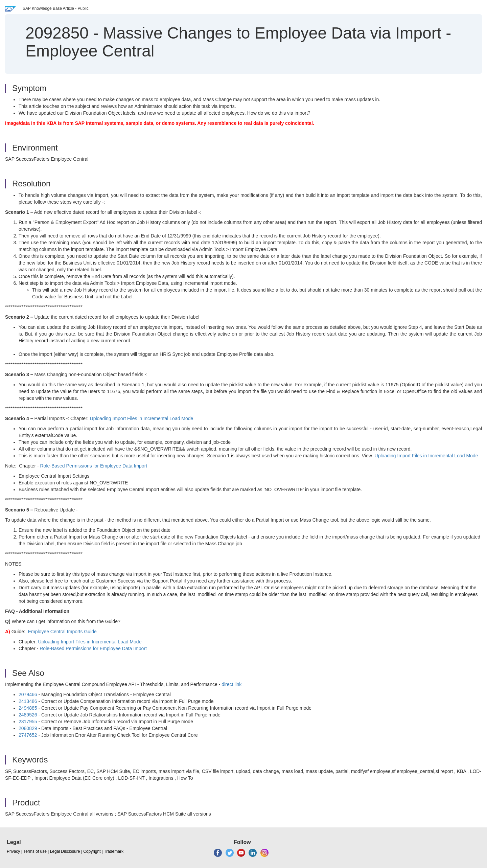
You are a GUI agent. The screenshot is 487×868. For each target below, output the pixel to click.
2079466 (28, 694)
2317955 (28, 722)
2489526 (28, 715)
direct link (231, 684)
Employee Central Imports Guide (62, 632)
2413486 (28, 701)
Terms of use (35, 851)
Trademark (114, 851)
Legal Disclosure (65, 851)
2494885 (28, 708)
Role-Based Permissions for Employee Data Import (94, 466)
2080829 (28, 728)
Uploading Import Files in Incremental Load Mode (142, 418)
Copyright (92, 851)
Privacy (13, 851)
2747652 (28, 735)
